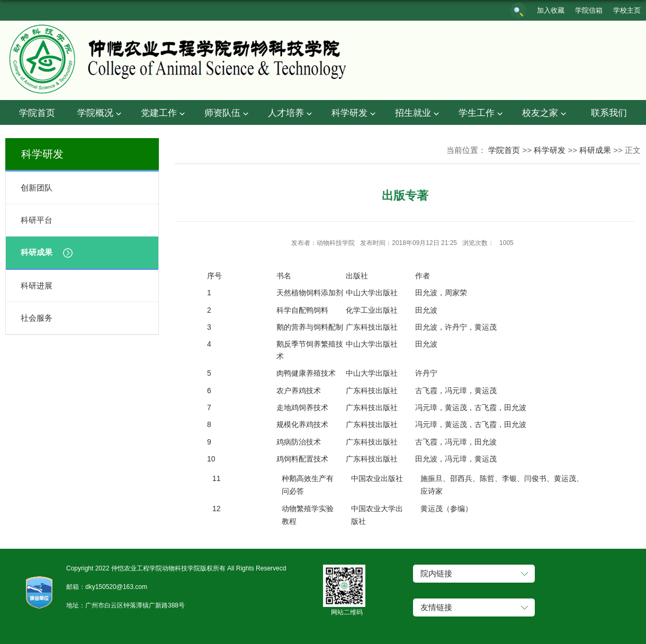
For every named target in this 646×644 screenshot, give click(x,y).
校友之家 (545, 114)
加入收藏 (551, 10)
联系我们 (609, 113)
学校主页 (627, 10)
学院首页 (37, 113)
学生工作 (482, 114)
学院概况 (101, 114)
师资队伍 (228, 114)
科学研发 (355, 114)
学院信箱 (589, 10)
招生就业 (418, 114)
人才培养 (291, 114)
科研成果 (595, 150)
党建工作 (164, 114)
